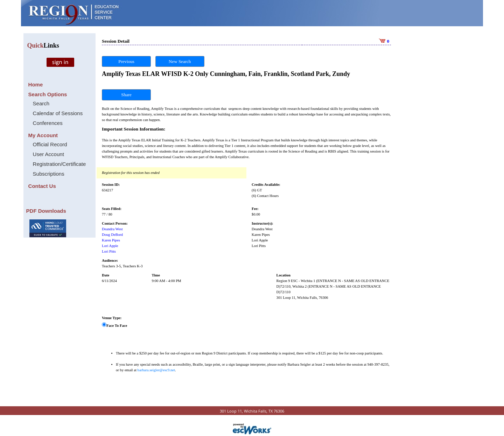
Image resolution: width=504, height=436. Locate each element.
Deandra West (112, 229)
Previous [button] (126, 61)
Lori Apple (110, 246)
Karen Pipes (111, 240)
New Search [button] (180, 61)
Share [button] (126, 95)
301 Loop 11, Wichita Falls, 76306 (302, 298)
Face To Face (117, 326)
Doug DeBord (112, 235)
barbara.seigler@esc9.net (156, 370)
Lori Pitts (109, 251)
